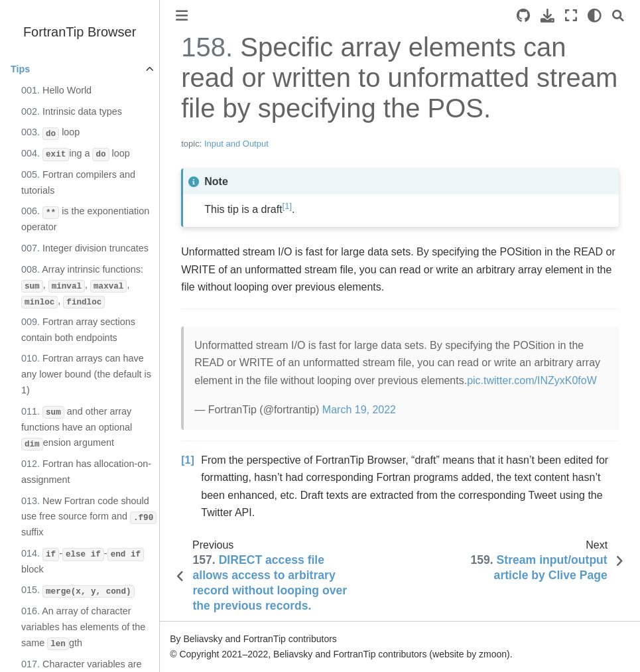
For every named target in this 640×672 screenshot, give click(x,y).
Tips (20, 69)
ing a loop (76, 155)
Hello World (56, 90)
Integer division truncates (85, 248)
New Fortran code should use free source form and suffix (89, 517)
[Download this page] (547, 16)
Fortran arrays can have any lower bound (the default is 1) (86, 374)
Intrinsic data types (72, 111)
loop (50, 133)
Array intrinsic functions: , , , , (82, 286)
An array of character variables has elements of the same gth (83, 628)
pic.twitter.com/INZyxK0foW (532, 380)
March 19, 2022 (359, 410)
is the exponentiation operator (85, 219)
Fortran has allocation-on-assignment (86, 472)
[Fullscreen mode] (571, 16)
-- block (83, 561)
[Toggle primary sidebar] (182, 16)
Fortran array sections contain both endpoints (78, 330)
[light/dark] (595, 16)
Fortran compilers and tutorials (78, 182)
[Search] (618, 16)
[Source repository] (523, 16)
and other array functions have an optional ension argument (77, 428)
